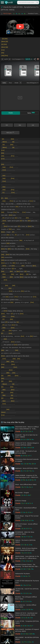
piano (10, 83)
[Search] (37, 2)
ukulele (16, 83)
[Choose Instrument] (21, 83)
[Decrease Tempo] (2, 59)
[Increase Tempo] (10, 59)
